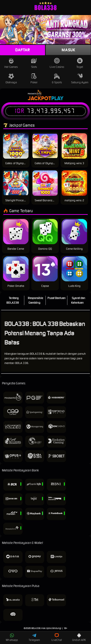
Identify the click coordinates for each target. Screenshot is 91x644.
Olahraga (11, 79)
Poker (34, 79)
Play (57, 99)
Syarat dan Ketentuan (78, 300)
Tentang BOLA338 (13, 300)
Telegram (34, 637)
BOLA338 (36, 628)
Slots (34, 63)
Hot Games (11, 63)
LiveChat (57, 637)
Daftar (23, 50)
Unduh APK (79, 637)
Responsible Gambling (35, 300)
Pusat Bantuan (56, 298)
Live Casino (57, 63)
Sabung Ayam (80, 79)
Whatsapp (12, 637)
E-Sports (57, 79)
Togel (80, 63)
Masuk (68, 50)
